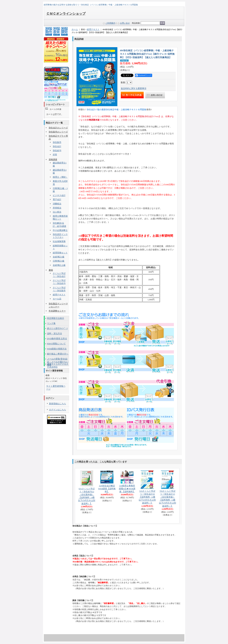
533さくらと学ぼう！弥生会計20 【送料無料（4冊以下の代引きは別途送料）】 (147, 497)
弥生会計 (57, 146)
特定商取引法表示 (56, 318)
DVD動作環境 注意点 (57, 339)
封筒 (55, 155)
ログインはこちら (58, 410)
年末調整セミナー (57, 311)
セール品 (57, 299)
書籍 (51, 270)
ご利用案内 (110, 23)
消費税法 (57, 204)
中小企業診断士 (60, 230)
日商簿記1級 (59, 261)
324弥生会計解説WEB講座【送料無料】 (107, 489)
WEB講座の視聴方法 (57, 349)
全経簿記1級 (59, 257)
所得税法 (57, 208)
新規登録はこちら (58, 404)
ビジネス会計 (59, 195)
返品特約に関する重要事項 (134, 88)
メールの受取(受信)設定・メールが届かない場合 (58, 359)
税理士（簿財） (60, 177)
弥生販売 (57, 142)
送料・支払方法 (55, 333)
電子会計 (57, 199)
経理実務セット (60, 253)
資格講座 (53, 159)
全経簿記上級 (59, 265)
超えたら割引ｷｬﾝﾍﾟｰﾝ (57, 328)
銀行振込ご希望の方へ (58, 354)
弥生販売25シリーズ (58, 132)
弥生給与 (57, 150)
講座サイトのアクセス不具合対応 (58, 365)
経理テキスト (59, 295)
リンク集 (51, 323)
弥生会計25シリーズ (58, 128)
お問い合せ (125, 23)
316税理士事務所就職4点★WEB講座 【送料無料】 (127, 489)
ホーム (75, 29)
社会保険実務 (59, 241)
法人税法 (57, 212)
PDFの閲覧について (56, 344)
